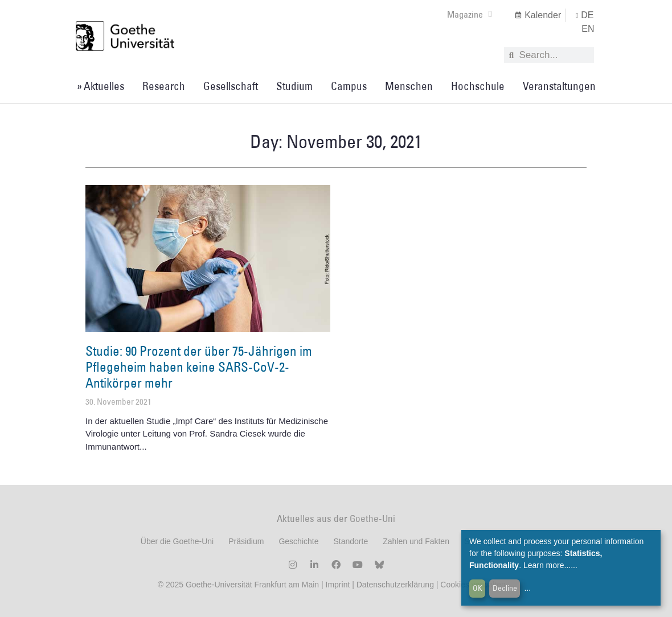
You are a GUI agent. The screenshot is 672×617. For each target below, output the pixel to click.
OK (478, 588)
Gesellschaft (231, 86)
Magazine (470, 14)
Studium (294, 86)
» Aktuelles (101, 86)
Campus (349, 86)
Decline (505, 588)
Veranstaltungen (559, 86)
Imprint (337, 585)
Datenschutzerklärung (395, 585)
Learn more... (547, 565)
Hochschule (478, 86)
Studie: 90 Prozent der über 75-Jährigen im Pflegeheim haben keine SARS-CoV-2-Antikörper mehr (199, 366)
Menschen (409, 86)
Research (164, 86)
